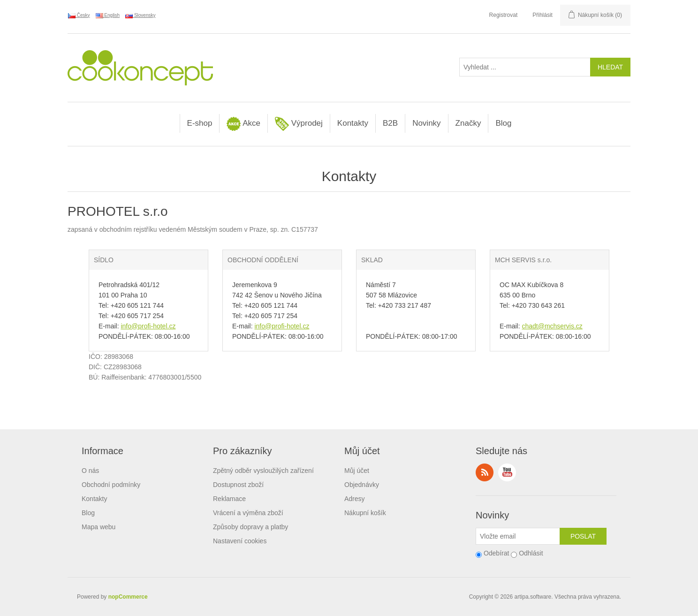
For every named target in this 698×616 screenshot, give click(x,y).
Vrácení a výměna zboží (248, 513)
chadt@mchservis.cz (552, 326)
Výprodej (299, 124)
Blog (503, 123)
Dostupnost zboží (238, 485)
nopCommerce (128, 597)
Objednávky (362, 485)
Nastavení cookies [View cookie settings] (240, 541)
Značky (468, 123)
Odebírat (496, 553)
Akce (243, 124)
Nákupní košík (365, 513)
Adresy (355, 499)
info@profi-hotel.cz (148, 326)
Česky (79, 15)
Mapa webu (99, 527)
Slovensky (140, 15)
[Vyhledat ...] (525, 67)
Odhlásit (531, 553)
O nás (90, 471)
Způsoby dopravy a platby (250, 527)
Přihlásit (542, 15)
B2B (390, 123)
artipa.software (533, 597)
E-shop (200, 123)
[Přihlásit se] (518, 536)
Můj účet (357, 471)
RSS (485, 472)
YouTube (507, 472)
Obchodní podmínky (111, 485)
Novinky (426, 123)
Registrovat (504, 15)
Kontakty (353, 123)
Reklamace (229, 499)
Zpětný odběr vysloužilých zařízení (263, 471)
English (108, 15)
